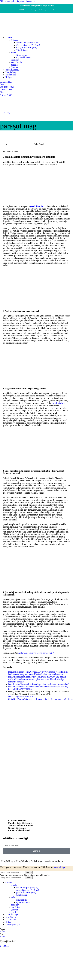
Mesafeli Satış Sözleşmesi (20, 823)
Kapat (3, 932)
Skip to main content (26, 1)
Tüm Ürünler (17, 62)
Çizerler (14, 67)
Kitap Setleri (22, 55)
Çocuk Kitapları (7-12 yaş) (28, 45)
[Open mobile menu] (3, 92)
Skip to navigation (8, 1)
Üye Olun (4, 946)
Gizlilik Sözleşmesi (17, 828)
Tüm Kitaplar (22, 50)
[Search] (3, 84)
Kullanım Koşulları (17, 821)
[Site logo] (18, 33)
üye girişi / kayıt (13, 925)
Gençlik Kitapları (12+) (27, 48)
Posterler (15, 60)
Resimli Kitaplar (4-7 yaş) (28, 43)
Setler (13, 52)
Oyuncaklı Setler (24, 57)
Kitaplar (14, 40)
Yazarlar (15, 65)
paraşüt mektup (6, 113)
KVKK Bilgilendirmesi (19, 830)
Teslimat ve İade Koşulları (20, 825)
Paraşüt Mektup (6, 82)
